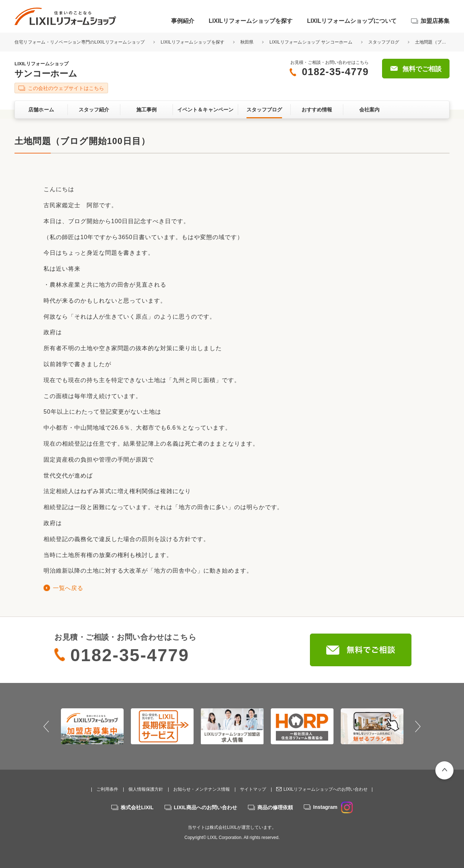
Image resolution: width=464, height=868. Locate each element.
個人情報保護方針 (146, 789)
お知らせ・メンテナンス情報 (202, 789)
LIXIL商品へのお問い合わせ (206, 807)
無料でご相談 (422, 69)
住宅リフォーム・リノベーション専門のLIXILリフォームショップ (80, 42)
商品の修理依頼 (275, 807)
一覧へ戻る (68, 588)
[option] (92, 726)
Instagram (333, 807)
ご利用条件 (107, 789)
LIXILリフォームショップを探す (251, 21)
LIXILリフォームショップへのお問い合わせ (326, 789)
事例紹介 (183, 21)
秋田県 (247, 42)
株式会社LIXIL (137, 807)
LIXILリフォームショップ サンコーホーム (311, 42)
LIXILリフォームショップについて (352, 21)
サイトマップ (253, 789)
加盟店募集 (435, 21)
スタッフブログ (384, 42)
